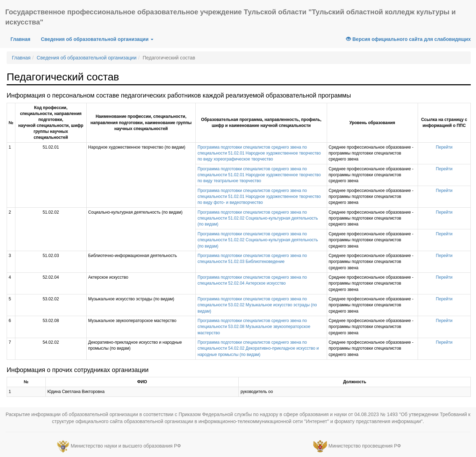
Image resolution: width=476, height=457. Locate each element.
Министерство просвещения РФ (365, 446)
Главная (23, 39)
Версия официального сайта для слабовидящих (408, 39)
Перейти (444, 147)
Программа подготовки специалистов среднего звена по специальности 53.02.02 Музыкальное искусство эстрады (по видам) (257, 305)
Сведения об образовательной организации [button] (97, 39)
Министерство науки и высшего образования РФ (126, 446)
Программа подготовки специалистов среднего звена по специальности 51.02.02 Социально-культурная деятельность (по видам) (258, 218)
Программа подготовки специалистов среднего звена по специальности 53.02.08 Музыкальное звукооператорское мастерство (254, 327)
